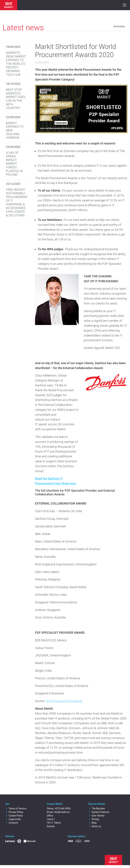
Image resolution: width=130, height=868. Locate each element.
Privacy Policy (14, 812)
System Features (99, 812)
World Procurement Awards (64, 701)
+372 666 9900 (63, 808)
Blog (92, 823)
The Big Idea (97, 808)
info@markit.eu (62, 812)
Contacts (12, 823)
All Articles (119, 26)
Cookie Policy (14, 816)
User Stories (96, 816)
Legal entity (13, 819)
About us (95, 826)
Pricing (94, 819)
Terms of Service (16, 808)
